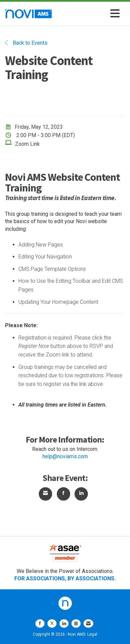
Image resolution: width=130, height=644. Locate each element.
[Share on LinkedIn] (81, 494)
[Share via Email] (45, 494)
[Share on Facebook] (63, 494)
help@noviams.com (65, 456)
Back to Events (26, 43)
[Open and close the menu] (88, 14)
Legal (92, 634)
